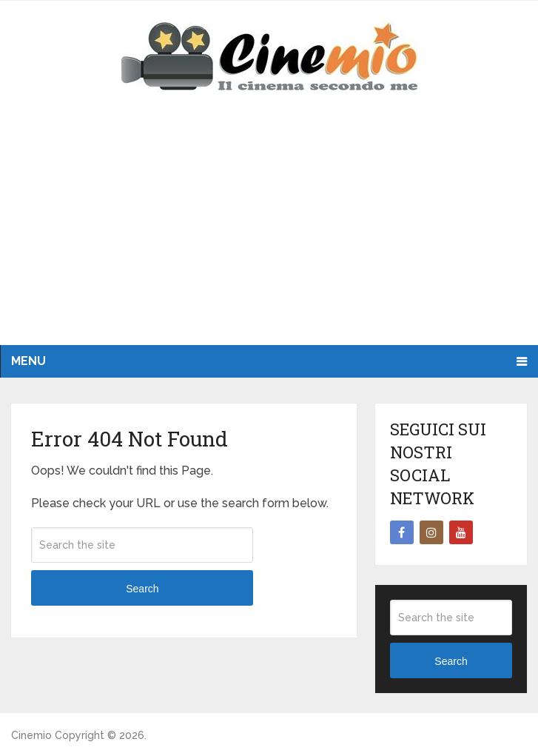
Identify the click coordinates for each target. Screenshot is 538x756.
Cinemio (31, 735)
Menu (28, 361)
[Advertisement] (269, 234)
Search (142, 589)
